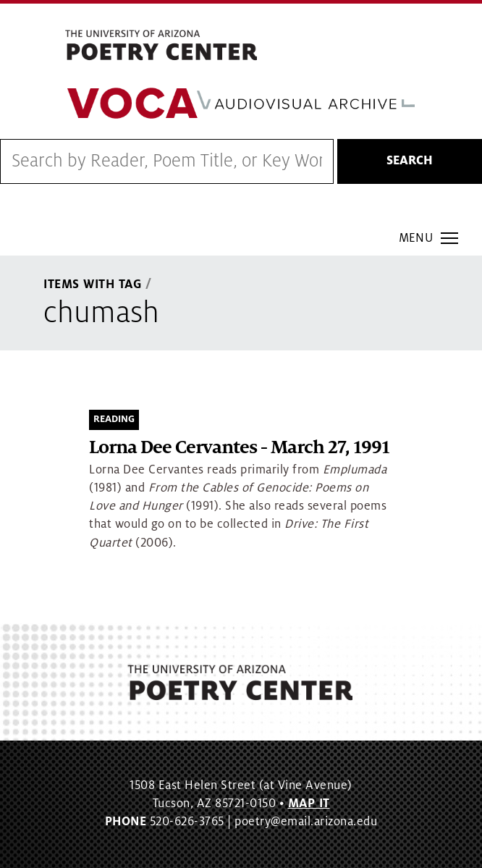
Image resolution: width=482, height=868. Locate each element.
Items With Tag (93, 285)
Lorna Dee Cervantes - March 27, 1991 (239, 448)
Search (410, 161)
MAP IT (309, 804)
